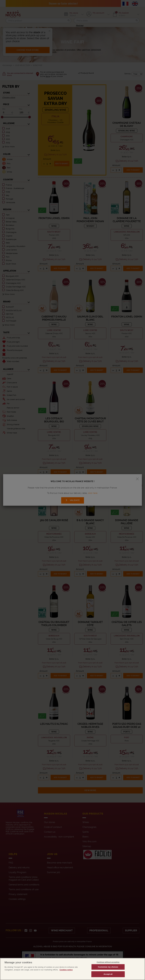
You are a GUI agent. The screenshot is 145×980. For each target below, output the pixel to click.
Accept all (108, 977)
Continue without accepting (108, 965)
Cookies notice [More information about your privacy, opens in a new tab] (66, 973)
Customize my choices (108, 970)
